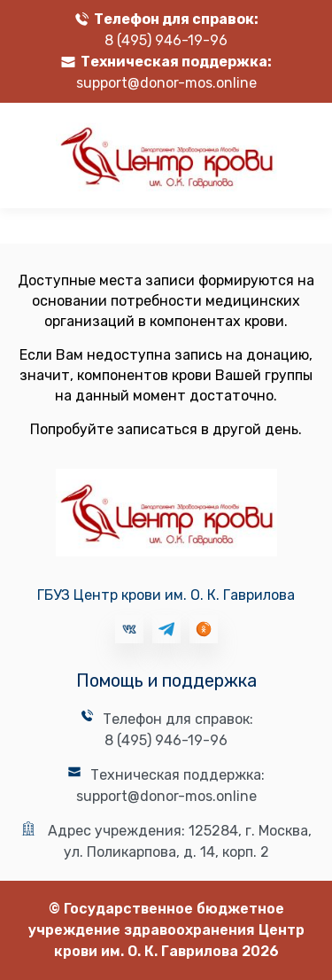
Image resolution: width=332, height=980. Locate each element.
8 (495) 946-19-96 (166, 40)
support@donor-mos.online (166, 83)
